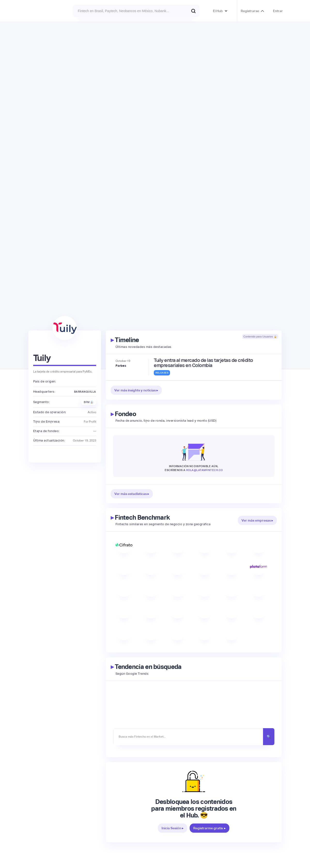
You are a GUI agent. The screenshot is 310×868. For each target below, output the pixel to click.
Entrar (278, 11)
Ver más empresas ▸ (257, 520)
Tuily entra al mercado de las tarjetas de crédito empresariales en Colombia (203, 363)
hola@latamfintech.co (204, 470)
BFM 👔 (89, 402)
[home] (42, 11)
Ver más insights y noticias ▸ (136, 390)
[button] (220, 11)
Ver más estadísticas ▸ (132, 494)
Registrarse (250, 11)
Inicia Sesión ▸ (173, 828)
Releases (162, 373)
